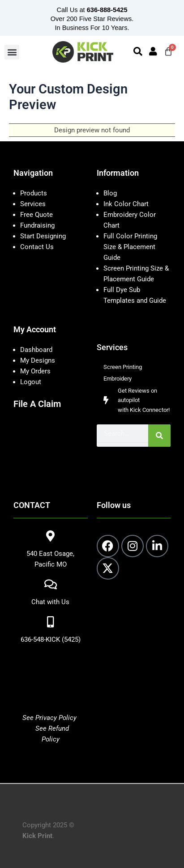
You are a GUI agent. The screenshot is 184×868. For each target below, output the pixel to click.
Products (34, 193)
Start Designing (43, 236)
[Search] (159, 436)
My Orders (35, 371)
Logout (31, 382)
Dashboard (36, 350)
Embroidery (118, 379)
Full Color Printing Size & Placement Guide (130, 247)
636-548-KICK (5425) (51, 639)
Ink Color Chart (126, 204)
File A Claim (37, 404)
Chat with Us (50, 602)
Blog (110, 193)
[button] (12, 52)
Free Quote (36, 215)
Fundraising (37, 225)
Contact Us (37, 247)
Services (33, 204)
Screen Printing (123, 367)
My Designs (38, 360)
